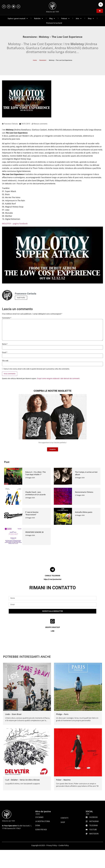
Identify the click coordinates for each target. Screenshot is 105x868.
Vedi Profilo (21, 298)
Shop (91, 18)
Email (5, 352)
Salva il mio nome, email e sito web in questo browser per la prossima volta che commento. (37, 369)
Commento (7, 318)
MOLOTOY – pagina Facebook (15, 224)
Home (35, 60)
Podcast (65, 18)
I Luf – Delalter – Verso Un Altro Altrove (22, 780)
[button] (101, 5)
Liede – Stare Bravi (13, 714)
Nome (5, 344)
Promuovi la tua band (54, 23)
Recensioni (43, 60)
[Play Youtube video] (52, 255)
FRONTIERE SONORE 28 (34, 532)
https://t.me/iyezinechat (53, 579)
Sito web (5, 361)
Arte (79, 18)
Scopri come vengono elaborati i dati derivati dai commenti (58, 379)
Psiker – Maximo (63, 780)
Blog (52, 18)
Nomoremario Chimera (84, 492)
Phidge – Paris (62, 714)
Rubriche (39, 18)
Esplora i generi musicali (18, 18)
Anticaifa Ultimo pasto (84, 512)
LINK (53, 631)
